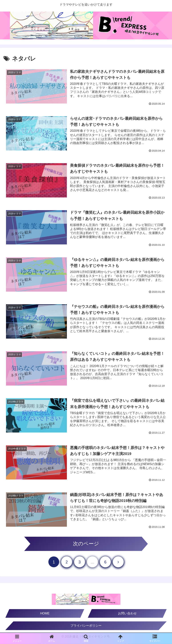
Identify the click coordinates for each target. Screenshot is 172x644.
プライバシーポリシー (86, 627)
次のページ (86, 545)
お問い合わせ (127, 614)
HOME (45, 614)
